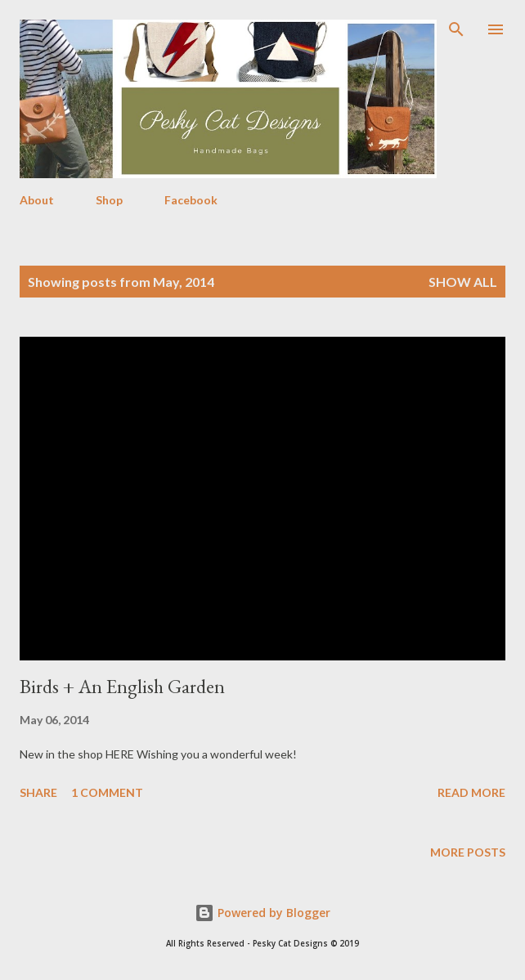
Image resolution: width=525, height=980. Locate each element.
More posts (468, 852)
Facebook (191, 200)
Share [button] (38, 792)
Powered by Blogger (262, 913)
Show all (463, 282)
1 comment (107, 792)
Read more (471, 792)
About (37, 200)
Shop (109, 200)
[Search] (456, 29)
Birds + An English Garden (122, 686)
